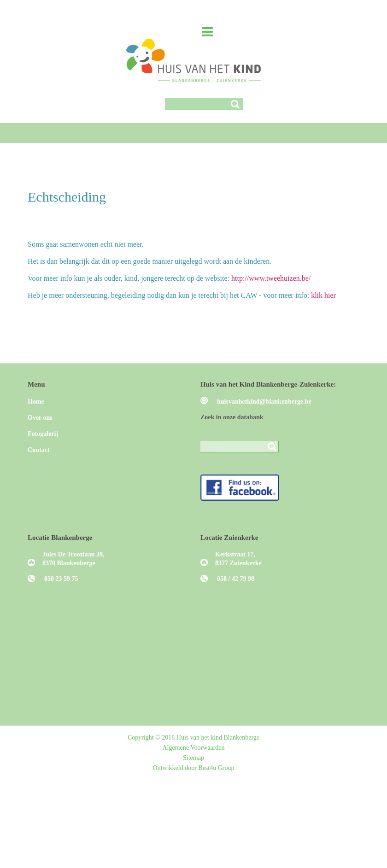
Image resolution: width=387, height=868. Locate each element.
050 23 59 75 (61, 579)
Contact (38, 450)
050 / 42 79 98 (236, 579)
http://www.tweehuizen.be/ (271, 278)
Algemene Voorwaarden (193, 748)
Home (36, 402)
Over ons (40, 418)
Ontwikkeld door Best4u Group (194, 768)
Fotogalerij (43, 434)
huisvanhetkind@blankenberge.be (264, 402)
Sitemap (193, 758)
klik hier (323, 295)
